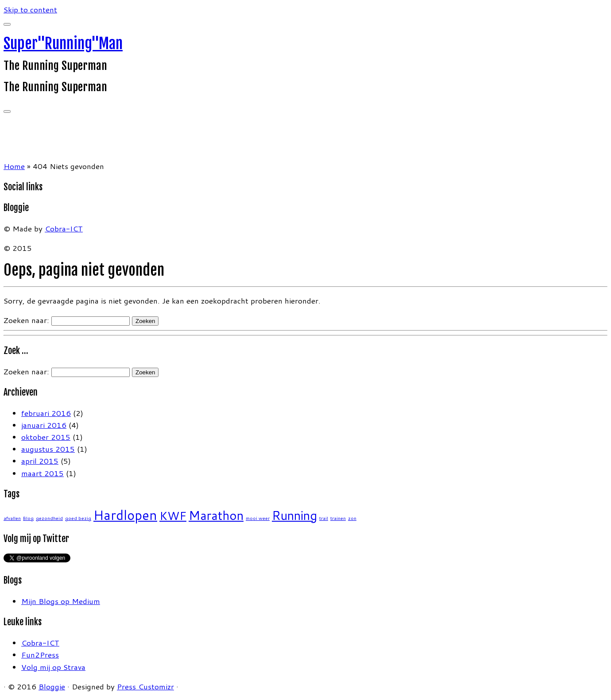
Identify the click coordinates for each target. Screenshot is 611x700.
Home (14, 166)
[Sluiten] (7, 24)
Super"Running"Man (63, 43)
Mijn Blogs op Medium (61, 601)
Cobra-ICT (64, 228)
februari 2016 (46, 413)
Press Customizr (145, 686)
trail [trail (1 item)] (324, 518)
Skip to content (30, 9)
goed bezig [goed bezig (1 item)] (78, 518)
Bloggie (52, 686)
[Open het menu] (7, 112)
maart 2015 (43, 473)
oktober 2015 (46, 437)
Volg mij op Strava (53, 667)
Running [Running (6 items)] (294, 515)
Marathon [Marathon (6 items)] (216, 515)
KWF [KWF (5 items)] (173, 515)
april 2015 (40, 461)
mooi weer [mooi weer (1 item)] (258, 518)
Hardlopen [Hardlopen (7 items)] (125, 515)
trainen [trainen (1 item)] (338, 518)
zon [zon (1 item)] (352, 518)
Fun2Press (40, 654)
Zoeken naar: (26, 320)
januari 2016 (44, 425)
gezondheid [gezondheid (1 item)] (49, 518)
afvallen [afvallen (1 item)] (12, 518)
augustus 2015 (48, 449)
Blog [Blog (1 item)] (28, 518)
